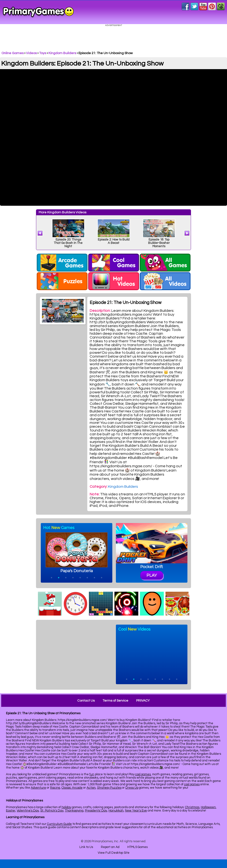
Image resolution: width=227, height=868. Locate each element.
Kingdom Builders (62, 53)
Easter (11, 811)
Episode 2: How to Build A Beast (114, 241)
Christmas (192, 807)
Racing (55, 788)
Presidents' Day (96, 811)
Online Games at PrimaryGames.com (38, 12)
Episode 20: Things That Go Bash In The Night (68, 243)
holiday (66, 807)
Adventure (38, 788)
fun (92, 774)
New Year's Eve (136, 811)
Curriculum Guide (59, 824)
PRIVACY (143, 701)
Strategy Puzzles (109, 788)
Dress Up (132, 788)
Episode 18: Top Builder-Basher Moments (159, 243)
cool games (143, 774)
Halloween (208, 807)
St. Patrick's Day (52, 811)
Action (91, 788)
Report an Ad (110, 847)
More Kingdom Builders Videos (62, 212)
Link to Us (86, 847)
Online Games (13, 53)
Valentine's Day (28, 811)
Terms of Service (115, 701)
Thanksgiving (74, 811)
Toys (43, 53)
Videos (31, 53)
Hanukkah (116, 811)
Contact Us (86, 701)
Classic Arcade (72, 788)
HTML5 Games (137, 847)
